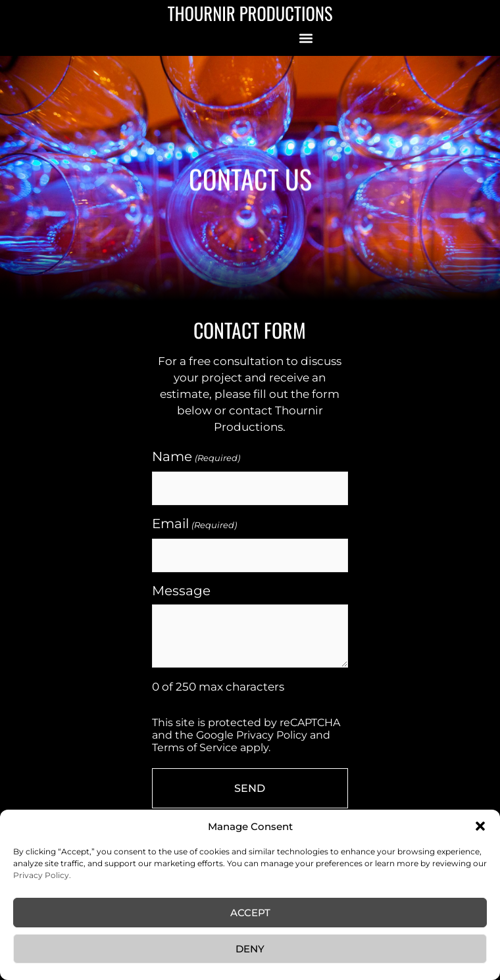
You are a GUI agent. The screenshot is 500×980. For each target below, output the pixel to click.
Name (196, 457)
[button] (480, 826)
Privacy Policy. (42, 875)
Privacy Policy (272, 735)
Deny (250, 949)
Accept (250, 913)
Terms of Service (195, 747)
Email (194, 525)
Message (181, 591)
